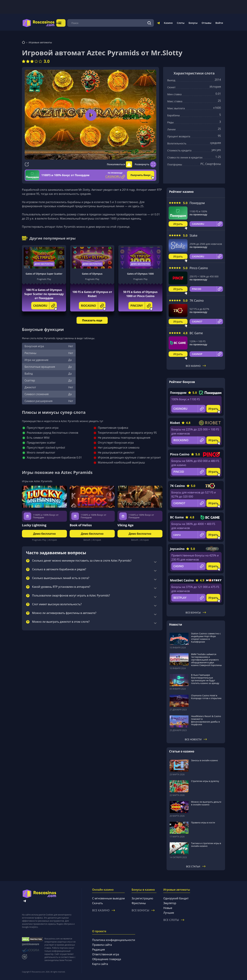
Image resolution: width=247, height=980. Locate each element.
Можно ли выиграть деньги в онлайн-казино (206, 803)
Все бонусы (196, 612)
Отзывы (207, 23)
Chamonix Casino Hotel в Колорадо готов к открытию (206, 697)
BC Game (196, 333)
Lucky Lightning (34, 525)
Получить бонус (141, 175)
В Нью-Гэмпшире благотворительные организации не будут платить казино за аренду (205, 679)
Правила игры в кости (203, 822)
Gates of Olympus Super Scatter (44, 274)
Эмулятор (170, 903)
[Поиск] (149, 23)
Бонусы (193, 23)
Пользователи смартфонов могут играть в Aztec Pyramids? (71, 596)
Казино (168, 23)
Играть (178, 224)
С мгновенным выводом (108, 898)
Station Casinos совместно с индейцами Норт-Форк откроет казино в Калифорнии (206, 638)
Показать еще (92, 320)
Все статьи (196, 866)
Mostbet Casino (182, 580)
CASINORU (45, 306)
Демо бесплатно (44, 264)
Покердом (197, 203)
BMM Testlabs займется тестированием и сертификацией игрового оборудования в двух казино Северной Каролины (206, 660)
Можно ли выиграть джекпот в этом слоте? (61, 622)
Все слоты (174, 920)
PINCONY (142, 306)
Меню (64, 23)
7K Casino (197, 300)
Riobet (175, 423)
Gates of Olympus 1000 (140, 274)
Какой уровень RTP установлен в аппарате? (61, 587)
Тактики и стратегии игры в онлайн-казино (206, 845)
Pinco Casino (199, 268)
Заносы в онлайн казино (204, 760)
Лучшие (169, 913)
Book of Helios (81, 525)
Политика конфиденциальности (114, 940)
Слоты (181, 23)
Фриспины (139, 903)
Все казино (196, 366)
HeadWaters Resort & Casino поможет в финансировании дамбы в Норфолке (206, 720)
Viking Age (126, 525)
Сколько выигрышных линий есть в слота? (61, 578)
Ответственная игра (106, 954)
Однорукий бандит (176, 898)
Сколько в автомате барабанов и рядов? (59, 569)
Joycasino (177, 549)
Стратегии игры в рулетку (205, 781)
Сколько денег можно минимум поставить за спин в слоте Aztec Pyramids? (82, 561)
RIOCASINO (93, 306)
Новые (168, 908)
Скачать (98, 903)
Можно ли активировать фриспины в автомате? (64, 613)
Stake (193, 235)
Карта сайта (100, 964)
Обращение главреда (107, 959)
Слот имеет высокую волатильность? (57, 604)
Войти (219, 23)
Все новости (196, 739)
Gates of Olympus (92, 274)
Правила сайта (102, 945)
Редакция (98, 950)
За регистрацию (142, 898)
